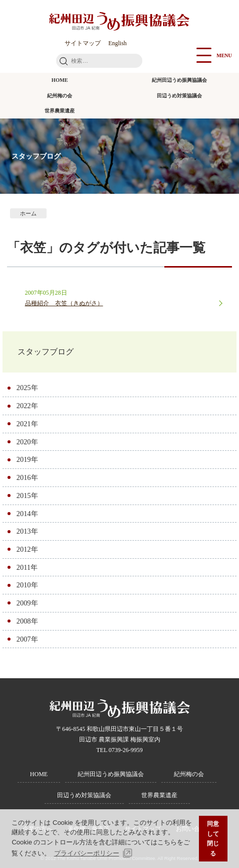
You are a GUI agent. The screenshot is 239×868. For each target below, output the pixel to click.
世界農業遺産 (60, 111)
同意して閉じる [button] (213, 838)
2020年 (27, 442)
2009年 (27, 603)
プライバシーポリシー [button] (87, 853)
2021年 (27, 424)
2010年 (27, 585)
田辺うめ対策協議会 (179, 96)
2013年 (27, 531)
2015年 (27, 495)
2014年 (27, 514)
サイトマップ (83, 43)
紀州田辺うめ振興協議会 (179, 80)
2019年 (27, 459)
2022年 (27, 406)
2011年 (27, 567)
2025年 (27, 388)
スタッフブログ (46, 352)
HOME (60, 80)
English (117, 43)
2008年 (27, 621)
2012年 (27, 549)
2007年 (27, 639)
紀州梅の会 (60, 96)
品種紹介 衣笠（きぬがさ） (64, 303)
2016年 (27, 477)
